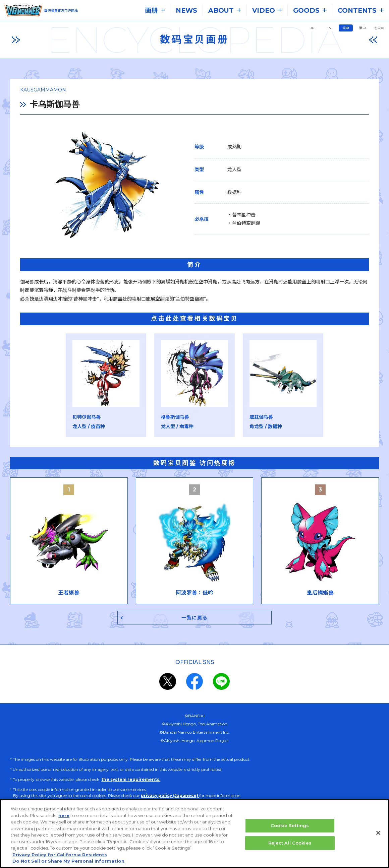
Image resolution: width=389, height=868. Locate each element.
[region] (194, 833)
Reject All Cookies (290, 843)
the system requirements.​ (131, 780)
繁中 (363, 28)
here (64, 815)
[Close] (378, 833)
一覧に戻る (195, 618)
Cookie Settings (290, 825)
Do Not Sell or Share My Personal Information (68, 861)
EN (329, 28)
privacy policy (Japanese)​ (170, 796)
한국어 (379, 28)
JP (312, 28)
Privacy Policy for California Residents (60, 855)
